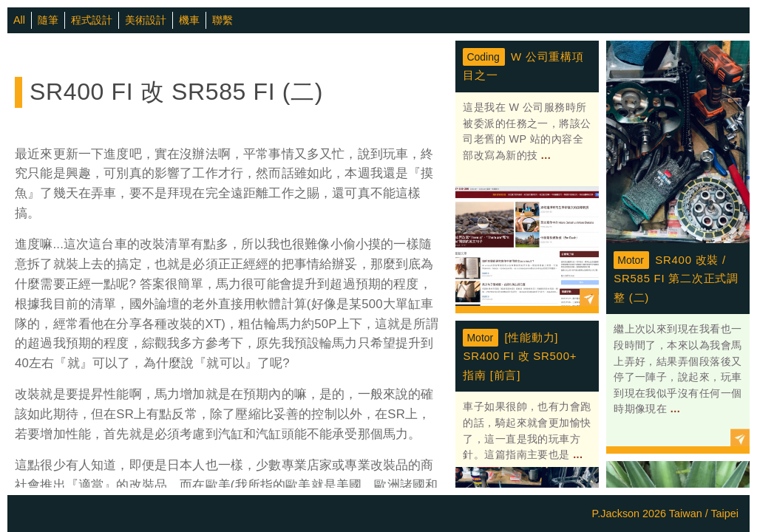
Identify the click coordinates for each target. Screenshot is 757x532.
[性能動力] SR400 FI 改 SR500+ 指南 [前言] (520, 356)
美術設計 (146, 20)
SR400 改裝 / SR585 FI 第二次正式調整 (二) (676, 279)
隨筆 (48, 20)
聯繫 (223, 20)
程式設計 (92, 20)
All (19, 20)
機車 (189, 20)
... (544, 155)
